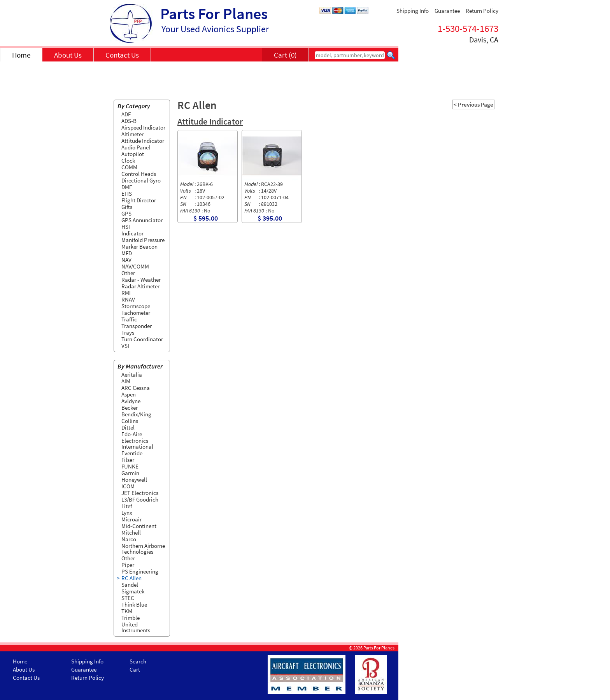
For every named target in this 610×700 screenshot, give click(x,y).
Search (138, 661)
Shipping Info (413, 11)
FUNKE (130, 466)
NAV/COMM (135, 266)
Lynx (127, 513)
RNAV (128, 299)
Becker (130, 408)
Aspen (129, 394)
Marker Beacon (139, 246)
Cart (135, 669)
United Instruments (136, 627)
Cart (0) (285, 55)
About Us (68, 55)
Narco (129, 539)
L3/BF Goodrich (140, 499)
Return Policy (482, 11)
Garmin (130, 473)
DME (127, 187)
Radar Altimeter (140, 286)
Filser (128, 460)
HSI (126, 227)
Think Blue (134, 604)
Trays (128, 332)
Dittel (128, 427)
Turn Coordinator (142, 339)
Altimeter (132, 134)
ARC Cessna (136, 388)
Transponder (137, 326)
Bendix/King (136, 414)
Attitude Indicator (143, 141)
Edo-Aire (132, 434)
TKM (127, 611)
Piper (128, 565)
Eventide (132, 453)
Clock (128, 161)
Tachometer (136, 313)
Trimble (131, 618)
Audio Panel (136, 147)
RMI (126, 293)
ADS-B (129, 121)
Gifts (127, 207)
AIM (126, 381)
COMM (129, 167)
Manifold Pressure (143, 240)
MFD (127, 253)
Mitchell (131, 532)
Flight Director (139, 200)
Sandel (130, 585)
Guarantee (447, 11)
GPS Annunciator (142, 220)
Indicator (132, 233)
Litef (127, 506)
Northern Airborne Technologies (143, 549)
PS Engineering (140, 571)
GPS (126, 213)
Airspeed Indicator (143, 127)
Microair (131, 519)
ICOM (128, 486)
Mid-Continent (139, 526)
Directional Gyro (141, 180)
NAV (126, 260)
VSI (125, 346)
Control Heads (139, 174)
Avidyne (131, 401)
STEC (128, 598)
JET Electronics (140, 493)
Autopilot (133, 154)
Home (21, 55)
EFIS (127, 194)
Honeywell (134, 480)
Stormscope (136, 306)
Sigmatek (133, 591)
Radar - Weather (141, 280)
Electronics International (137, 444)
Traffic (129, 319)
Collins (130, 421)
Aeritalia (132, 375)
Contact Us (122, 55)
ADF (126, 114)
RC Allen (131, 578)
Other (128, 273)
